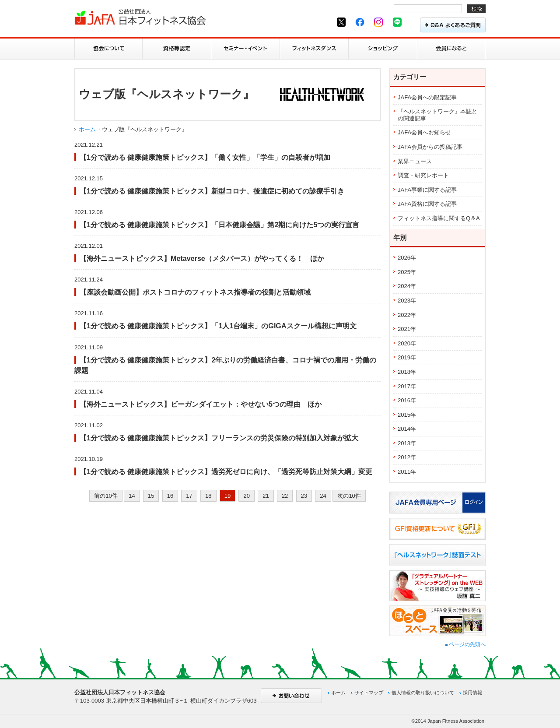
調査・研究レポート (423, 175)
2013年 (407, 443)
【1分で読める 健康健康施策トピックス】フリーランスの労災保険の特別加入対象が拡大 (219, 438)
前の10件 (106, 496)
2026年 (407, 258)
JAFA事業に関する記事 (427, 190)
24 (323, 496)
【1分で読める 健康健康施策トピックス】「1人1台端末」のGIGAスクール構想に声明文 (218, 326)
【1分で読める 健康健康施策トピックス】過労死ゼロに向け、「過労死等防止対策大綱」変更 (226, 471)
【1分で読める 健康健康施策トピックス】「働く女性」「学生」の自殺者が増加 (205, 157)
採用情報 (472, 693)
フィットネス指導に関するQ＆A (439, 218)
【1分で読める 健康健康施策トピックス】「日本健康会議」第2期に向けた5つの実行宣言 (219, 225)
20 (246, 496)
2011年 (407, 472)
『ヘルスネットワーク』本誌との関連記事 (437, 115)
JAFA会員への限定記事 (427, 97)
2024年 (407, 286)
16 (170, 496)
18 (208, 496)
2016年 (407, 400)
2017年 (407, 386)
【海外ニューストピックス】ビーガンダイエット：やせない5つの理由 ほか (201, 404)
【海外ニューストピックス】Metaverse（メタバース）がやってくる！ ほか (202, 258)
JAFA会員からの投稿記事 (430, 147)
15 (151, 496)
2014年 (407, 429)
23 (304, 496)
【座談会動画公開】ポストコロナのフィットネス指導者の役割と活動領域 (195, 292)
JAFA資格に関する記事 (427, 204)
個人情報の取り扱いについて (423, 693)
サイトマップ (369, 693)
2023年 (407, 301)
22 (285, 496)
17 (189, 496)
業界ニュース (415, 161)
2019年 (407, 357)
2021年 (407, 329)
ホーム (87, 129)
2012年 (407, 457)
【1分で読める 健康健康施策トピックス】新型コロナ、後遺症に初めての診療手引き (212, 191)
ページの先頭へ (465, 644)
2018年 (407, 372)
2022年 (407, 315)
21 (266, 496)
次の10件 (349, 496)
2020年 (407, 343)
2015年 (407, 415)
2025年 (407, 272)
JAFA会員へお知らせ (424, 132)
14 (132, 496)
